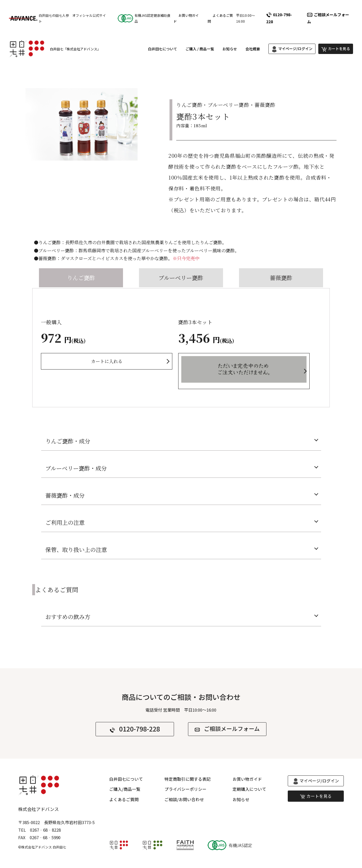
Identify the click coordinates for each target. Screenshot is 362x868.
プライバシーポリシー (185, 790)
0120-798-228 (279, 18)
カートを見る (339, 49)
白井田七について (163, 49)
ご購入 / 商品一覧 (200, 49)
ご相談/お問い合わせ (184, 800)
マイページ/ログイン (295, 49)
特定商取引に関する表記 (188, 779)
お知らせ (230, 49)
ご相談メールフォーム (232, 729)
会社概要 (253, 49)
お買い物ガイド (247, 779)
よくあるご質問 (124, 800)
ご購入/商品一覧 (125, 790)
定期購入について (249, 790)
